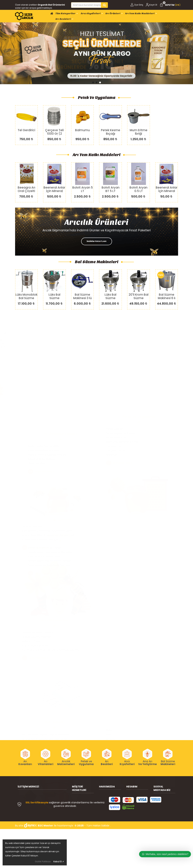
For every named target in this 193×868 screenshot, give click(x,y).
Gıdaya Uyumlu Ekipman (37, 552)
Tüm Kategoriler (67, 13)
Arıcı (127, 763)
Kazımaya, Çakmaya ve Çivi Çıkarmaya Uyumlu (51, 565)
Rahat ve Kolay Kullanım (121, 459)
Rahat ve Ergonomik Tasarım (123, 548)
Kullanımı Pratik (31, 556)
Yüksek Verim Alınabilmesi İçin (40, 459)
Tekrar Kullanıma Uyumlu (37, 663)
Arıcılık (66, 763)
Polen (109, 654)
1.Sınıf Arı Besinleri (32, 446)
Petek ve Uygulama (97, 98)
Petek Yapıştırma (116, 344)
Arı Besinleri (64, 19)
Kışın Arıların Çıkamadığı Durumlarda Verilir (47, 450)
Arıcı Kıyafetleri (92, 13)
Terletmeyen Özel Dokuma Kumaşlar (128, 552)
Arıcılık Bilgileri (80, 796)
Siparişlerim (133, 803)
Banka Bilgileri (107, 797)
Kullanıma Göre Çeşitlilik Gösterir (126, 455)
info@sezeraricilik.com (38, 828)
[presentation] (10, 53)
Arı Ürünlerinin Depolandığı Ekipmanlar (45, 654)
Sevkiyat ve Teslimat (79, 804)
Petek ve (86, 763)
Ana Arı (147, 763)
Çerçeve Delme (116, 357)
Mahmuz (111, 361)
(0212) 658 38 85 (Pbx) (38, 819)
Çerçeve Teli (114, 353)
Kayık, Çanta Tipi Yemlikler (122, 446)
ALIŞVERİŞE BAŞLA (35, 351)
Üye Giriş (136, 5)
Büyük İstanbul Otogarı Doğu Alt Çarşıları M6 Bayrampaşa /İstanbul (44, 799)
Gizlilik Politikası (43, 862)
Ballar (109, 650)
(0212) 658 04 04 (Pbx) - (40, 813)
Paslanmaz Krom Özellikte (38, 548)
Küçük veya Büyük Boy (35, 561)
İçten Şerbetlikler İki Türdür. (122, 450)
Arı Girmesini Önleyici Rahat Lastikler (128, 561)
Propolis (111, 663)
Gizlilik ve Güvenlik (83, 817)
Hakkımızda (106, 792)
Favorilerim (133, 808)
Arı (25, 763)
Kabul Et (59, 862)
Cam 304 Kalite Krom (35, 658)
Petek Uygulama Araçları (121, 340)
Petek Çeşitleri (115, 335)
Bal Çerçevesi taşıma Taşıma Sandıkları (46, 650)
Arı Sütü (111, 658)
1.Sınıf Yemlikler (115, 463)
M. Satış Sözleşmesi (133, 816)
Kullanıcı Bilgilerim (137, 797)
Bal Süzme (168, 763)
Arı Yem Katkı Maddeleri (141, 13)
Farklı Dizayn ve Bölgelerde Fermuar (127, 565)
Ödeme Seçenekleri (79, 824)
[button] (93, 82)
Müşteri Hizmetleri (83, 811)
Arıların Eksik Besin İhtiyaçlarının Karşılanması (48, 455)
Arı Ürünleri (114, 13)
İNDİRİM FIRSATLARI (97, 241)
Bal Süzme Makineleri (97, 262)
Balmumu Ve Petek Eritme (122, 348)
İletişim (103, 803)
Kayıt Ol (151, 5)
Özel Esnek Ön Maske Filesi (122, 556)
